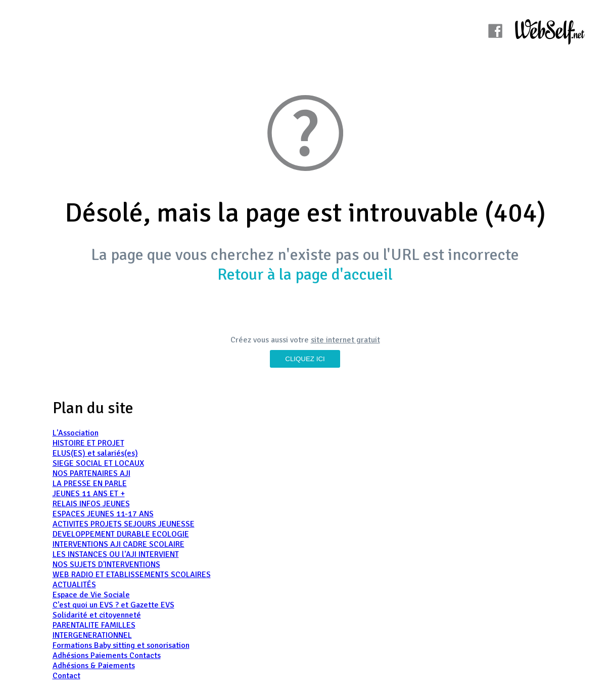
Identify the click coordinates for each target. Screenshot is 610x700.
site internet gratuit (345, 340)
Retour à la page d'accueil (305, 274)
